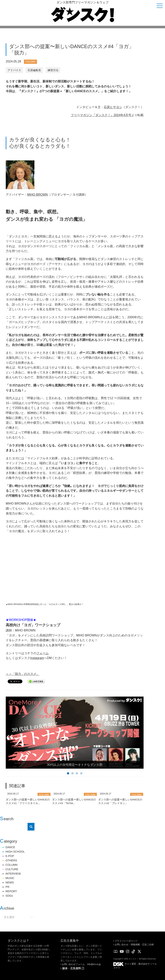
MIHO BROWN (38, 195)
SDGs (9, 896)
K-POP (10, 856)
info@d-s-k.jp (94, 964)
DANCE (10, 847)
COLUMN (30, 62)
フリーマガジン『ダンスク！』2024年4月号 (101, 115)
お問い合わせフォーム (73, 964)
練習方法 (53, 70)
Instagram (37, 658)
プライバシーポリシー (125, 941)
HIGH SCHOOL (15, 852)
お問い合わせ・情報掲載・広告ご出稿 (134, 945)
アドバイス (14, 70)
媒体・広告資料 (72, 968)
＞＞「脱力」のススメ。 (23, 674)
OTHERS (11, 860)
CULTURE (12, 869)
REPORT (11, 891)
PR (7, 887)
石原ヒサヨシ (113, 107)
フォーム (42, 653)
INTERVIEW (13, 874)
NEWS (10, 882)
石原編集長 (34, 70)
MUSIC (10, 878)
